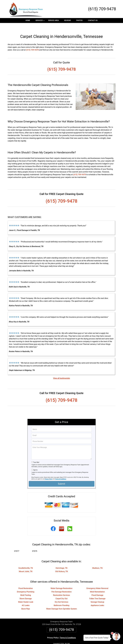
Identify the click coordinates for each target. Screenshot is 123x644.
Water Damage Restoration (62, 581)
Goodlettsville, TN (26, 561)
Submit (61, 477)
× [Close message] (109, 636)
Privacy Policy (49, 472)
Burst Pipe (26, 602)
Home (28, 20)
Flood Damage (97, 588)
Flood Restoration (26, 581)
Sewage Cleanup (97, 595)
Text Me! (36, 455)
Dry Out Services (61, 595)
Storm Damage (26, 591)
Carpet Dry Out (61, 591)
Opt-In (35, 463)
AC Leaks (26, 598)
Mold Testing (26, 588)
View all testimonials (61, 371)
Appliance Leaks (97, 598)
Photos (79, 20)
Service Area (53, 20)
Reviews (68, 20)
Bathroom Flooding (61, 598)
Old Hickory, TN (61, 564)
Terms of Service (78, 639)
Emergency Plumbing (26, 585)
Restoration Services (62, 588)
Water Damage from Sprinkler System (61, 602)
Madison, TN (97, 561)
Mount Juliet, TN (26, 564)
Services (40, 21)
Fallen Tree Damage (97, 591)
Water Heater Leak (26, 595)
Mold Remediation (97, 585)
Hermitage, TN (61, 561)
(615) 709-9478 (102, 9)
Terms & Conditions (61, 472)
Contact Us (93, 20)
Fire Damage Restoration (61, 585)
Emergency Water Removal (97, 581)
